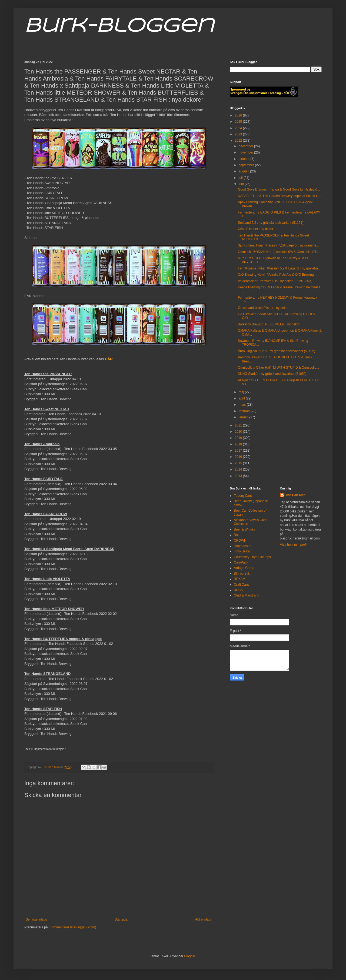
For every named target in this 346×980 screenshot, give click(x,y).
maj (242, 392)
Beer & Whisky (244, 529)
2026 (239, 115)
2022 (239, 141)
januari (244, 417)
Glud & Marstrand (247, 595)
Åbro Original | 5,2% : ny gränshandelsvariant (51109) (277, 351)
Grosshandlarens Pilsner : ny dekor (263, 308)
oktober (244, 159)
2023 (239, 134)
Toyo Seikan (243, 551)
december (246, 146)
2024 (239, 128)
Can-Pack (241, 562)
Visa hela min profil (294, 545)
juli (241, 178)
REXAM (240, 579)
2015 (239, 463)
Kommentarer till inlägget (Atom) (73, 927)
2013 (239, 476)
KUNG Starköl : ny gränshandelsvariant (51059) (272, 374)
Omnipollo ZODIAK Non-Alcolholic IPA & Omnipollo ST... (278, 252)
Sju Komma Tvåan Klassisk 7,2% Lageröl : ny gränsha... (278, 245)
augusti (244, 171)
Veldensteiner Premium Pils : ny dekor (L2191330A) (275, 281)
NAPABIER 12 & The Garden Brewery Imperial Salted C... (280, 196)
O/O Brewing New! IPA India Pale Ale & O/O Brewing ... (278, 275)
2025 (239, 122)
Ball (237, 535)
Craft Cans (242, 585)
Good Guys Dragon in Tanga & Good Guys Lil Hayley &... (279, 189)
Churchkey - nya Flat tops (252, 557)
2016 (239, 457)
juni (242, 184)
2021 (239, 425)
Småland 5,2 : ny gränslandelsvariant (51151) (271, 223)
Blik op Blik (242, 574)
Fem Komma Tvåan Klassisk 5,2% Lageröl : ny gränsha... (279, 268)
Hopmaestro (243, 546)
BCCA (238, 590)
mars (243, 405)
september (247, 165)
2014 (239, 469)
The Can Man (296, 495)
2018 (239, 444)
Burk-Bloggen (119, 26)
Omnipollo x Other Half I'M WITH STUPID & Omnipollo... (278, 368)
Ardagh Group (244, 568)
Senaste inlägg (36, 919)
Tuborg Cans (243, 496)
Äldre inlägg (204, 919)
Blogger (190, 956)
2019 (239, 438)
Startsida (121, 919)
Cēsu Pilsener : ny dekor (256, 229)
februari (245, 411)
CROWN (240, 541)
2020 (239, 432)
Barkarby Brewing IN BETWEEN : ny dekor (269, 324)
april (242, 398)
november (246, 152)
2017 (239, 451)
